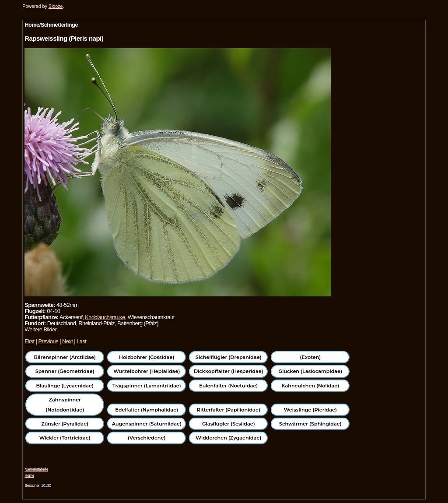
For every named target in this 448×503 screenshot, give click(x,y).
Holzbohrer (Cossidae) (147, 357)
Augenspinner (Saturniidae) (147, 424)
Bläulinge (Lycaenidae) (65, 386)
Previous (48, 341)
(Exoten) (310, 357)
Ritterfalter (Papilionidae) (229, 410)
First (29, 341)
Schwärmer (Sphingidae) (310, 424)
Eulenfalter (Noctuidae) (228, 386)
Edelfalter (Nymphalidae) (147, 410)
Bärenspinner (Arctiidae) (65, 357)
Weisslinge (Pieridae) (310, 410)
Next (67, 341)
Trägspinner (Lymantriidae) (147, 386)
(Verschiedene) (147, 438)
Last (81, 341)
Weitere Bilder (40, 329)
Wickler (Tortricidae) (65, 438)
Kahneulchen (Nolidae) (310, 386)
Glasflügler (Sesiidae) (229, 424)
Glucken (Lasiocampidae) (310, 371)
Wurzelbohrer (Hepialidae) (147, 371)
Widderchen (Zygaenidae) (228, 438)
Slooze (56, 6)
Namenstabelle (36, 469)
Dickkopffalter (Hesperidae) (229, 371)
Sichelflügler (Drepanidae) (229, 357)
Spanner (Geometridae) (65, 371)
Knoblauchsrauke (105, 317)
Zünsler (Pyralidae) (65, 424)
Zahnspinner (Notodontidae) (65, 405)
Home (29, 475)
